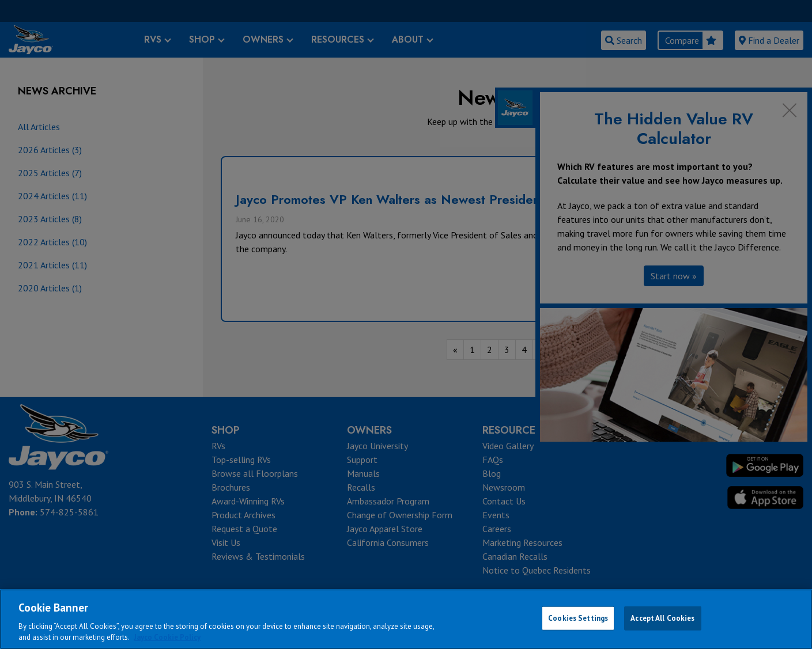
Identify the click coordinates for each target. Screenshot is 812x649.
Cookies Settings (578, 618)
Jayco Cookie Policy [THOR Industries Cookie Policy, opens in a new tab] (167, 637)
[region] (406, 619)
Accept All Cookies (662, 618)
